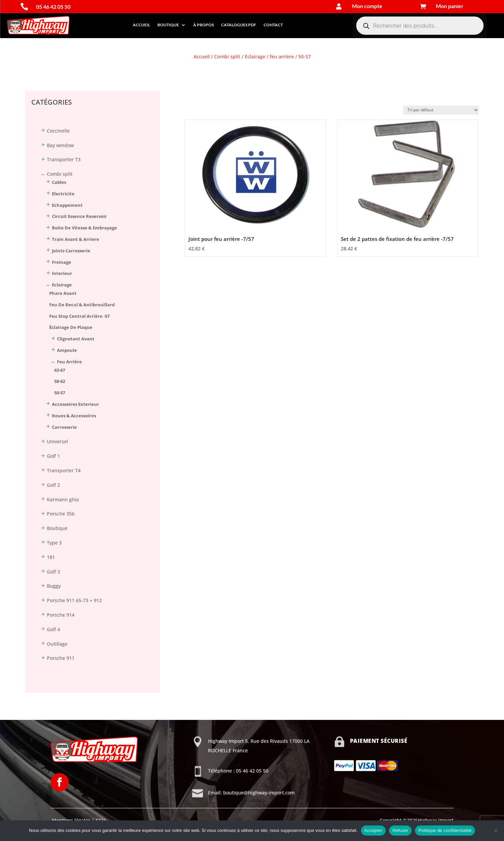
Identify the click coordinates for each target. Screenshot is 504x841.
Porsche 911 (61, 658)
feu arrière (282, 57)
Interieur (62, 273)
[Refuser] (496, 831)
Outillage (57, 644)
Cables (59, 182)
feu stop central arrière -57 (79, 316)
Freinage (62, 262)
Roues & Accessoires (74, 416)
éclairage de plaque (71, 327)
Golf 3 (53, 572)
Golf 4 (53, 629)
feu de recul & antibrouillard (82, 305)
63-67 (60, 370)
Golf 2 (53, 485)
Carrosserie (64, 427)
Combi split (227, 57)
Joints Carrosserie (71, 251)
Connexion (37, 69)
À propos (203, 25)
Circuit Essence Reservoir (79, 216)
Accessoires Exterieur (76, 404)
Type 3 (54, 543)
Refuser (400, 830)
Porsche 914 (61, 615)
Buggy (54, 586)
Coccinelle (58, 131)
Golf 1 (53, 456)
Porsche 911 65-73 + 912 (74, 600)
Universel (57, 441)
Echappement (67, 205)
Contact (273, 25)
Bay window (60, 145)
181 (51, 557)
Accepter (373, 830)
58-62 (60, 381)
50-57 (60, 393)
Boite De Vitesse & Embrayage (84, 228)
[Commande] (441, 110)
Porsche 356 (61, 514)
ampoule (67, 350)
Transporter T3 (64, 159)
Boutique (168, 25)
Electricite (63, 194)
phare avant (63, 293)
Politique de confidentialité (445, 830)
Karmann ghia (63, 499)
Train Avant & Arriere (76, 239)
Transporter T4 (64, 470)
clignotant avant (76, 339)
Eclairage (255, 57)
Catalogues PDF (239, 25)
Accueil (141, 25)
